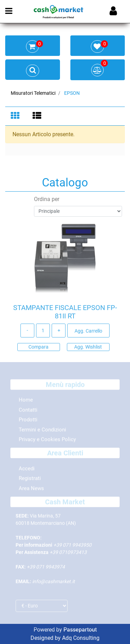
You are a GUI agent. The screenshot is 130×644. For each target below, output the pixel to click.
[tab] (16, 116)
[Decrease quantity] (27, 332)
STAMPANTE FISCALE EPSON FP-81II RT (65, 313)
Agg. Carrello (88, 332)
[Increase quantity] (59, 332)
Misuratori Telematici (33, 93)
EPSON (72, 93)
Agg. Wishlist (88, 348)
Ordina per (47, 200)
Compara (38, 348)
